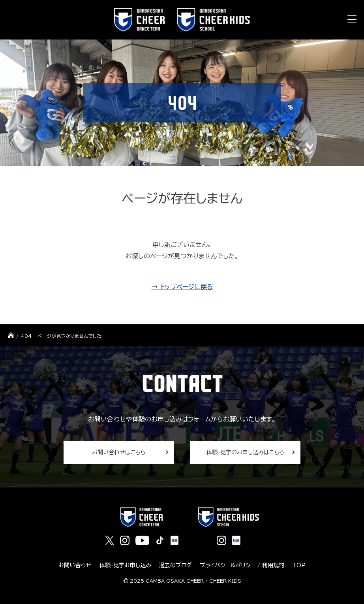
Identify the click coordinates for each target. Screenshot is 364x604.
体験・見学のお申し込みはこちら (245, 452)
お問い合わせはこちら (119, 452)
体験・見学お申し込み (125, 565)
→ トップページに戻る (182, 287)
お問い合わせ (75, 565)
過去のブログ (175, 565)
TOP (299, 565)
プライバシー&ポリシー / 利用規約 (242, 565)
